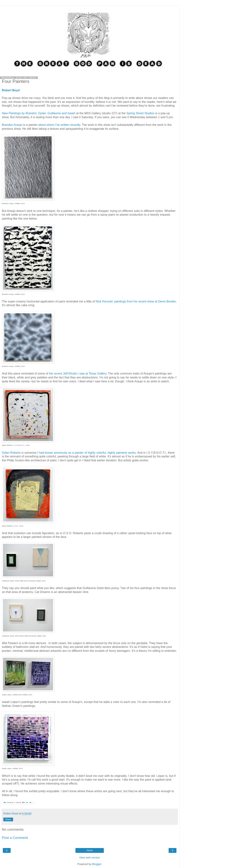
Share (8, 819)
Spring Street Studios (140, 113)
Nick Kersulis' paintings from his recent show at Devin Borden (136, 301)
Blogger (97, 864)
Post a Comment (15, 838)
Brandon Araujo (13, 125)
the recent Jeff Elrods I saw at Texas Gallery (78, 374)
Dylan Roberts (11, 453)
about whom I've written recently (59, 125)
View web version (90, 858)
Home (90, 850)
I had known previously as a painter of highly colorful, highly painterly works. (87, 453)
